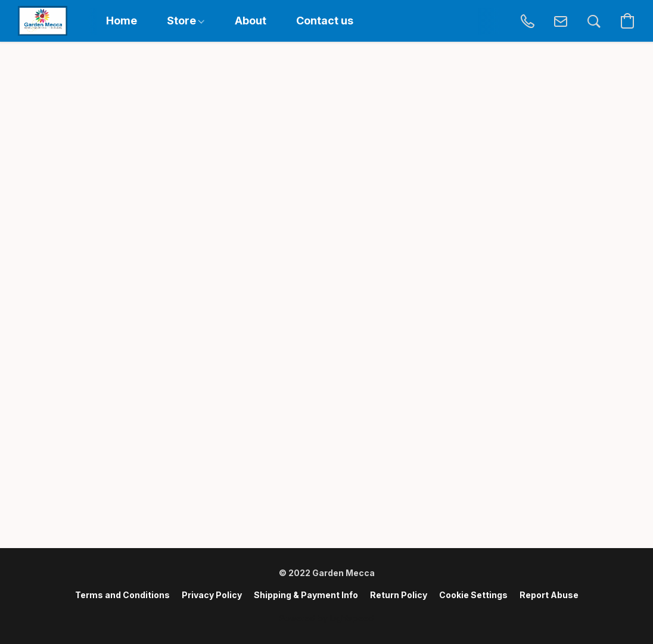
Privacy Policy (212, 595)
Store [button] (186, 21)
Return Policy (399, 595)
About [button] (251, 21)
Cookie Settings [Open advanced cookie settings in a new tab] (473, 595)
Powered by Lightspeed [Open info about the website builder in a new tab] (326, 618)
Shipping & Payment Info (306, 595)
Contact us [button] (325, 21)
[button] (43, 21)
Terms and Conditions (122, 595)
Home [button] (122, 21)
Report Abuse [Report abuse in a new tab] (549, 595)
